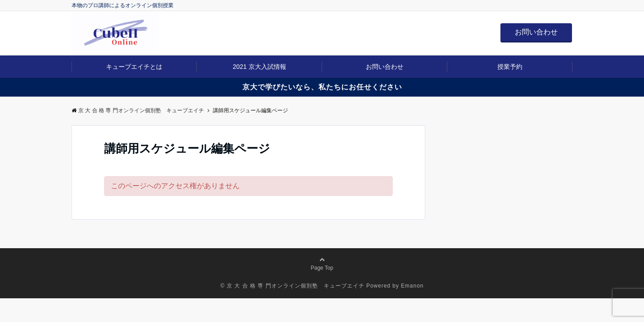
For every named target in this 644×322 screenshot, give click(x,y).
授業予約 (510, 67)
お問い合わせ (536, 32)
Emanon (413, 286)
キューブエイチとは (134, 67)
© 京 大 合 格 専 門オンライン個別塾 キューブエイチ (292, 286)
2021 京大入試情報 (259, 67)
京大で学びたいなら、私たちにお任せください (322, 87)
